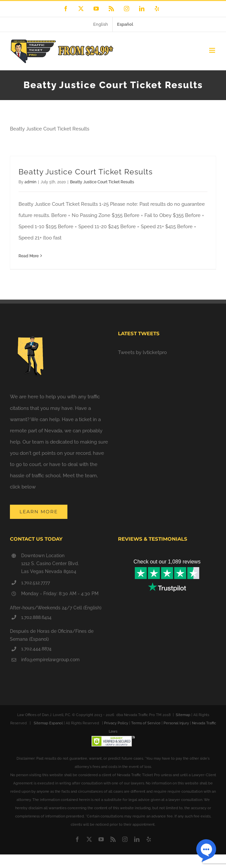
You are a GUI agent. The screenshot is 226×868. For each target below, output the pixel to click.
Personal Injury (176, 723)
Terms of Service (146, 723)
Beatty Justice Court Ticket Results (86, 172)
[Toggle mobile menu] (213, 50)
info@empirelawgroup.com (50, 660)
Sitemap (183, 715)
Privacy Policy (116, 723)
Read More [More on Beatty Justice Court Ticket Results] (29, 256)
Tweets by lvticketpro (142, 352)
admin (30, 182)
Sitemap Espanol (48, 723)
